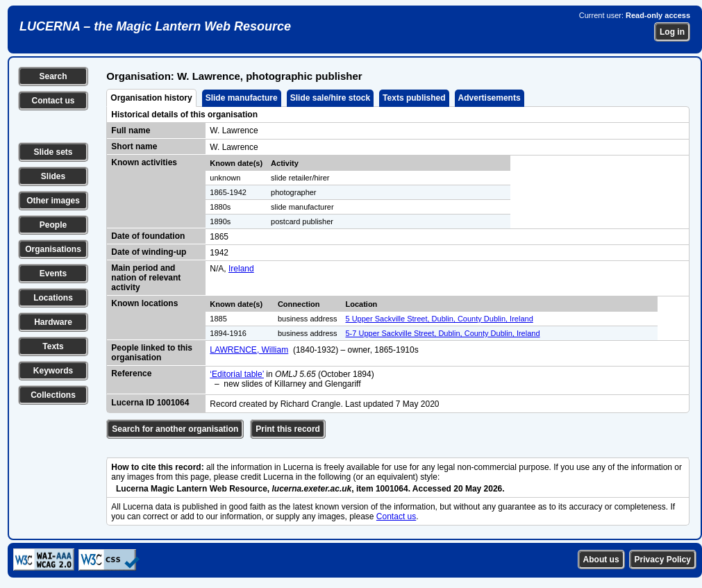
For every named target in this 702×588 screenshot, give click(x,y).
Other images (53, 201)
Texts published (414, 98)
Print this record (288, 429)
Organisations (53, 249)
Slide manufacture (242, 98)
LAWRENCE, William (249, 350)
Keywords (53, 371)
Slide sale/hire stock (330, 98)
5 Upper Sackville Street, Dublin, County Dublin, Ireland (440, 319)
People (53, 225)
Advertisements (490, 98)
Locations (53, 298)
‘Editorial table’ (237, 374)
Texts (53, 346)
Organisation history (151, 98)
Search (53, 76)
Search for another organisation (175, 429)
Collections (53, 395)
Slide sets (53, 152)
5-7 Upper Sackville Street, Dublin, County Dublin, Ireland (443, 333)
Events (53, 274)
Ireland (241, 269)
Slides (53, 176)
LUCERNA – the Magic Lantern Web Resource (155, 26)
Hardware (53, 322)
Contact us (53, 101)
